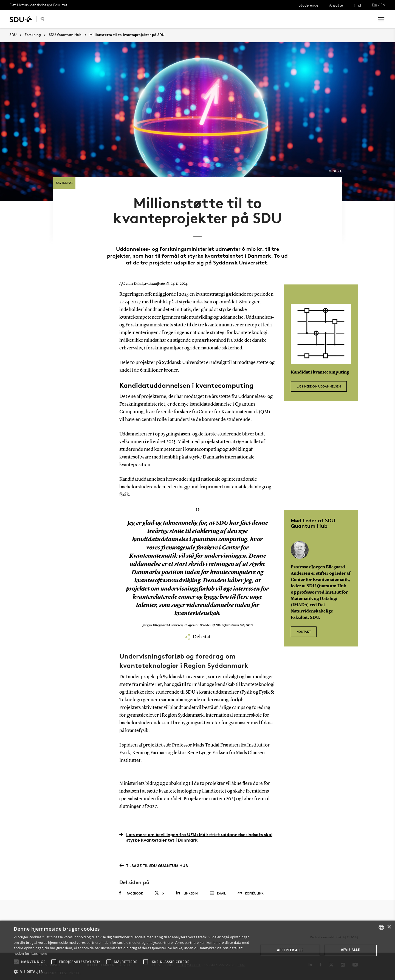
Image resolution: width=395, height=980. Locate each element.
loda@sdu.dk (160, 275)
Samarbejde (82, 19)
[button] (16, 962)
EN (383, 5)
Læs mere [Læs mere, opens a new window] (39, 954)
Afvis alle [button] (350, 950)
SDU (13, 35)
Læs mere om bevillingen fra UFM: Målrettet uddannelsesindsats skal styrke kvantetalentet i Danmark (196, 828)
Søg (363, 19)
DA (375, 5)
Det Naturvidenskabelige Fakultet (39, 5)
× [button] (389, 927)
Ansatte (336, 5)
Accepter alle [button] (290, 950)
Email (218, 884)
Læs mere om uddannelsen (319, 376)
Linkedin (187, 884)
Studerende (308, 5)
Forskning (33, 35)
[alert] (198, 950)
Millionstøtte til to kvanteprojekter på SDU (127, 35)
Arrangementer (118, 19)
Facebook (131, 884)
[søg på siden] (325, 19)
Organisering (154, 19)
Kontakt (183, 19)
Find (357, 5)
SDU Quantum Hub (65, 35)
